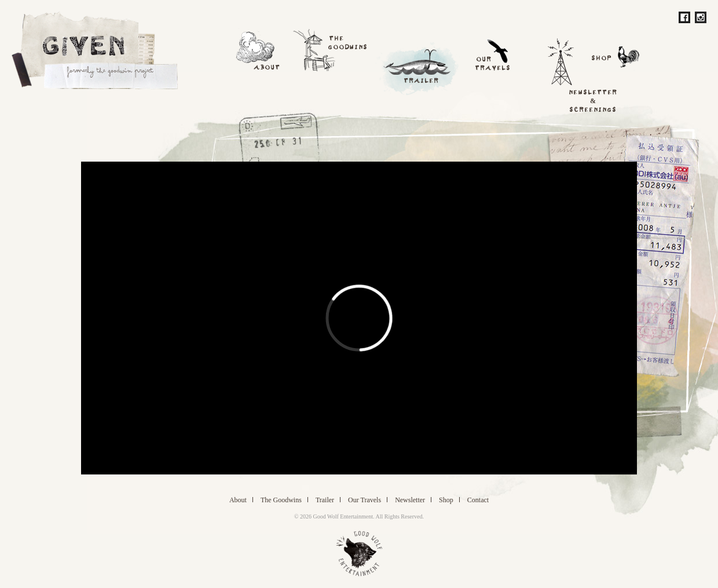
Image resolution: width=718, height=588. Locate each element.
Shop (446, 500)
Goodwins (281, 500)
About (238, 500)
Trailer (325, 500)
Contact (478, 500)
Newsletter (410, 500)
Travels (365, 500)
